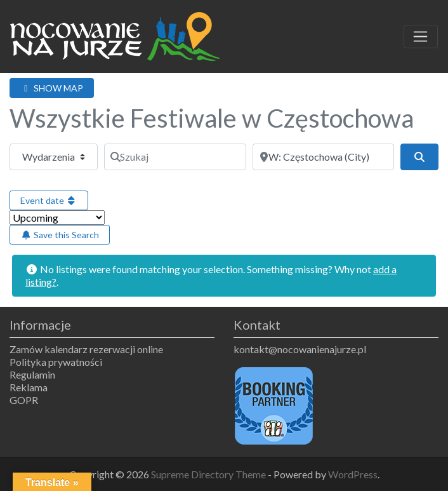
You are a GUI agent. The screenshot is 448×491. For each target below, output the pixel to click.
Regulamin (32, 374)
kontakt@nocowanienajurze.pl (300, 349)
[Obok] (323, 157)
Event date (49, 200)
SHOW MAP (52, 88)
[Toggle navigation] (421, 37)
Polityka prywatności (56, 362)
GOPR (24, 400)
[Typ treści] (54, 157)
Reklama (29, 387)
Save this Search (60, 235)
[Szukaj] (175, 157)
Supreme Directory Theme (209, 474)
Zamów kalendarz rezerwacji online (86, 349)
